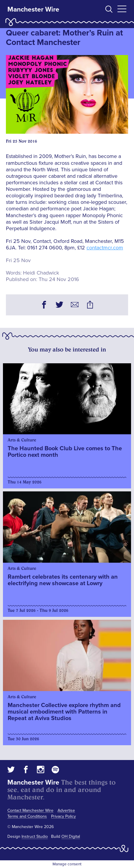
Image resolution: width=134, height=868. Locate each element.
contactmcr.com (105, 248)
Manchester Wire (33, 9)
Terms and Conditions (27, 816)
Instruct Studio (35, 836)
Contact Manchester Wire (30, 810)
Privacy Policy (63, 816)
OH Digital (71, 836)
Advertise (66, 810)
